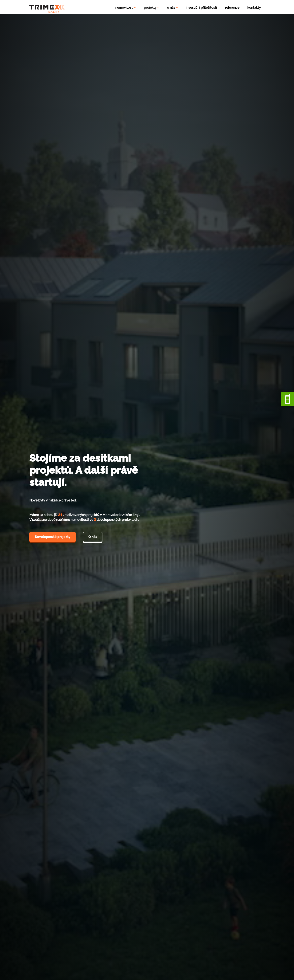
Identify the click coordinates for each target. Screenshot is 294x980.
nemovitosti (125, 8)
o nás (171, 8)
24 (60, 515)
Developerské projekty (53, 537)
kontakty (254, 8)
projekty (151, 8)
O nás (93, 537)
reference (232, 8)
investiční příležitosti (201, 8)
